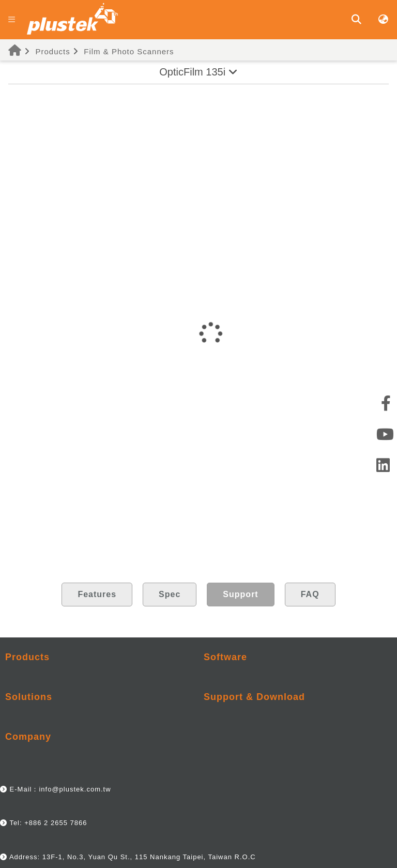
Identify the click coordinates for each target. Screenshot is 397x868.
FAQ (310, 594)
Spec (170, 594)
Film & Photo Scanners (129, 51)
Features (97, 594)
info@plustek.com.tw (75, 789)
